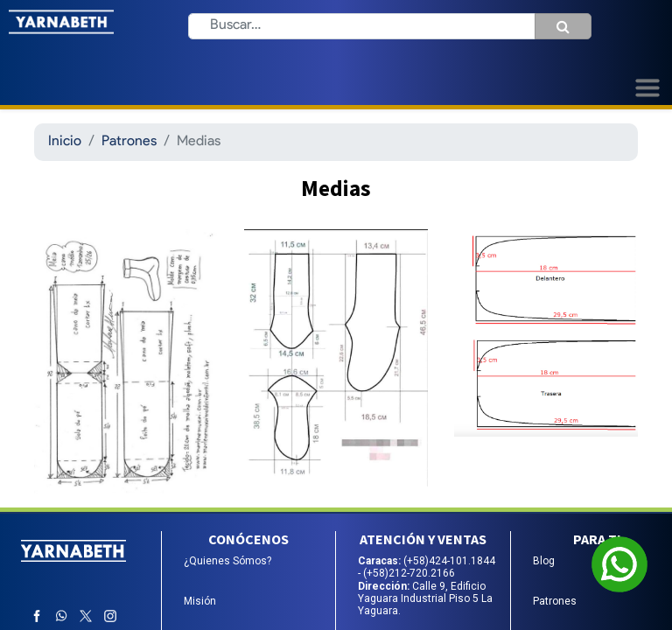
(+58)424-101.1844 (449, 561)
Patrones (129, 142)
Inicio (65, 142)
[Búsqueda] (563, 26)
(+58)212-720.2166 (409, 573)
